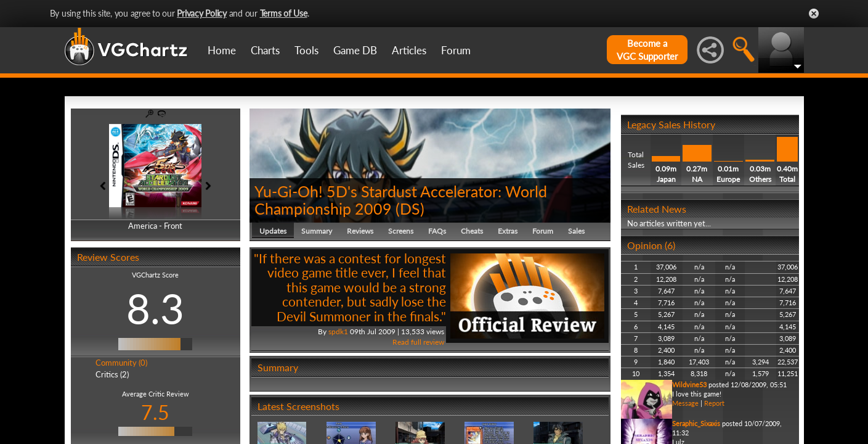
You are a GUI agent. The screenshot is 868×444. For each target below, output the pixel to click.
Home (222, 50)
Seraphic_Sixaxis (696, 423)
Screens (401, 231)
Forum (456, 50)
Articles (409, 50)
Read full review (418, 342)
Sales (576, 231)
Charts (265, 50)
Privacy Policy (202, 13)
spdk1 (338, 331)
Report (714, 403)
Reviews (360, 231)
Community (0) (121, 363)
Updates (273, 231)
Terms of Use (284, 13)
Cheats (472, 231)
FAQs (437, 231)
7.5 (155, 412)
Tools (306, 50)
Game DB (355, 50)
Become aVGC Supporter (647, 50)
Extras (508, 231)
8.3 (155, 308)
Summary (317, 231)
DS (410, 208)
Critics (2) (112, 374)
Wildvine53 (689, 384)
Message (685, 403)
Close (814, 14)
